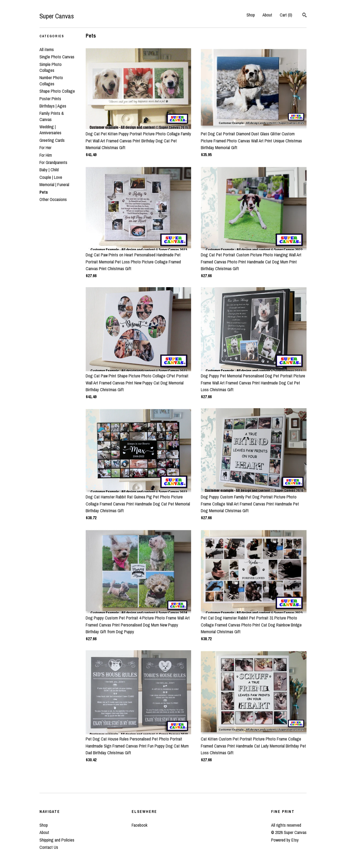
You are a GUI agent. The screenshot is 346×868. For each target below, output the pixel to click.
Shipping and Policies (57, 840)
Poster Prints (50, 99)
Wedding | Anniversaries (50, 130)
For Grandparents (53, 162)
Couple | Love (51, 177)
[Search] (305, 16)
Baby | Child (49, 170)
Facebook (139, 825)
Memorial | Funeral (54, 185)
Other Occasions (53, 199)
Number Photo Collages (51, 81)
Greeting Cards (52, 140)
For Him (46, 155)
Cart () (286, 15)
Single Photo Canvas (57, 57)
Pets (44, 192)
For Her (45, 148)
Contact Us (49, 847)
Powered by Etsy (285, 840)
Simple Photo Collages (51, 67)
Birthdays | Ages (53, 106)
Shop (251, 15)
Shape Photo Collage (57, 91)
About (267, 15)
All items (47, 49)
